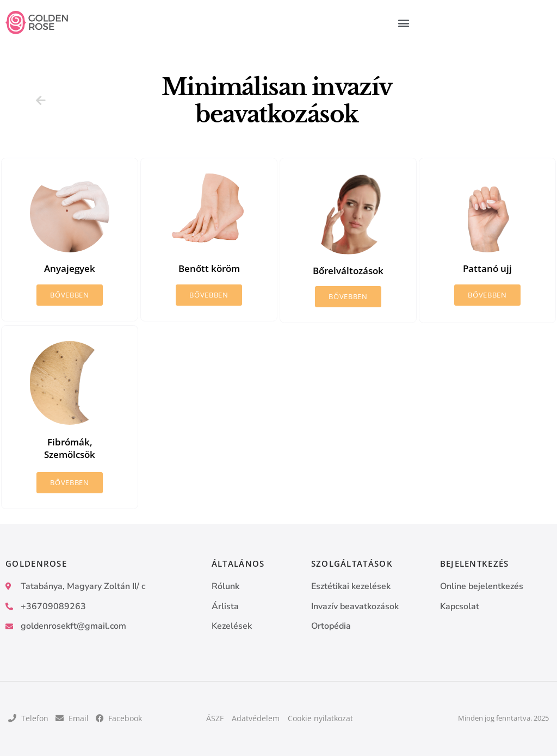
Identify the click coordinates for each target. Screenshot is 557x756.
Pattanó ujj (488, 268)
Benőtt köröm (209, 268)
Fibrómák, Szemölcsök (70, 448)
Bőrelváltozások (348, 270)
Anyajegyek (70, 268)
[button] (404, 23)
